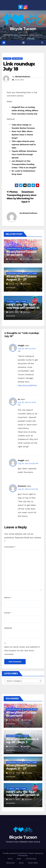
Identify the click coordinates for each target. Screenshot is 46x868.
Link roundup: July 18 (19, 66)
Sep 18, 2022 (14, 720)
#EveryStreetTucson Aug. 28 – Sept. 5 (22, 741)
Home (10, 859)
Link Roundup (17, 58)
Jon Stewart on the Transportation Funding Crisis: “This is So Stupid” (24, 164)
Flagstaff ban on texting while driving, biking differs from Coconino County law (25, 110)
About (21, 863)
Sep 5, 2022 (13, 746)
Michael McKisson (23, 77)
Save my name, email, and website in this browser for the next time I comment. (22, 651)
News (18, 301)
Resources (10, 863)
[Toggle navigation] (23, 43)
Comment (10, 547)
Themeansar (23, 855)
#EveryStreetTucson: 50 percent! (21, 253)
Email (8, 613)
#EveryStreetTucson (14, 249)
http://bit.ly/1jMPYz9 (27, 385)
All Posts (7, 58)
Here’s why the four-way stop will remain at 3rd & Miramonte (23, 308)
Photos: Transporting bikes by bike (14, 195)
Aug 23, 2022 (14, 799)
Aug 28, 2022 (14, 773)
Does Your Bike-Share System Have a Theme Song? (22, 135)
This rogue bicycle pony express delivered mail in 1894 (24, 145)
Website (8, 628)
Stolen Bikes (33, 863)
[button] (42, 43)
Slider (35, 249)
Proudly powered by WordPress (15, 853)
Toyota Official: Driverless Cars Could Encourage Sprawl (24, 154)
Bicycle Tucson (23, 29)
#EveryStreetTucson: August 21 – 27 (21, 278)
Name (8, 597)
